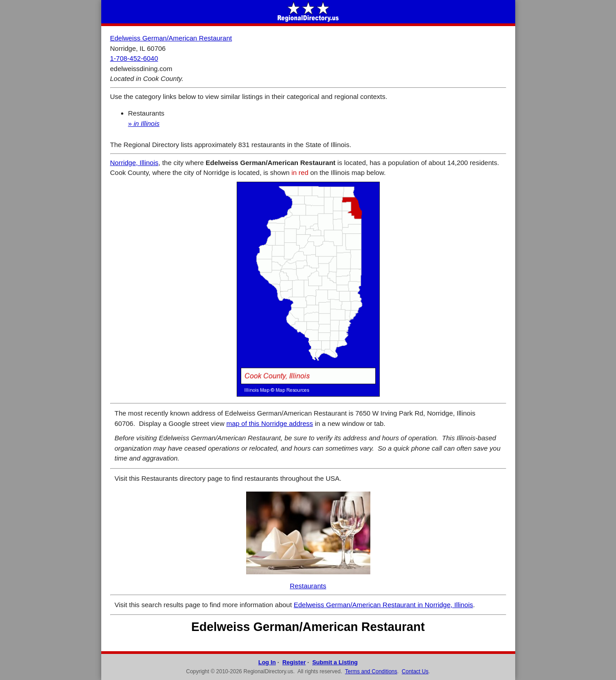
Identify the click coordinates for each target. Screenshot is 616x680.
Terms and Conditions (371, 671)
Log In (267, 662)
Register (294, 662)
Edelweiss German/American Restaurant (171, 38)
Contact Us (415, 671)
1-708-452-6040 (134, 58)
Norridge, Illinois (135, 163)
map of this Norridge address (270, 423)
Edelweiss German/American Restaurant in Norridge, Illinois (384, 605)
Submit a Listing (335, 662)
